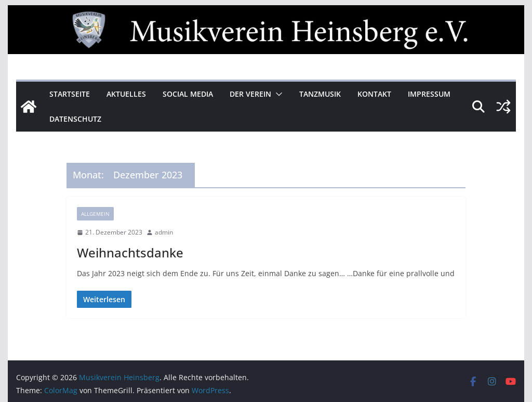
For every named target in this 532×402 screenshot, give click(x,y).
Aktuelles (126, 94)
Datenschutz (75, 119)
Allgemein (95, 214)
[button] (277, 94)
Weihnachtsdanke (130, 252)
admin (164, 232)
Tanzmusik (320, 94)
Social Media (188, 94)
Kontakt (374, 94)
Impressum (429, 94)
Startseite (70, 94)
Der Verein (250, 94)
